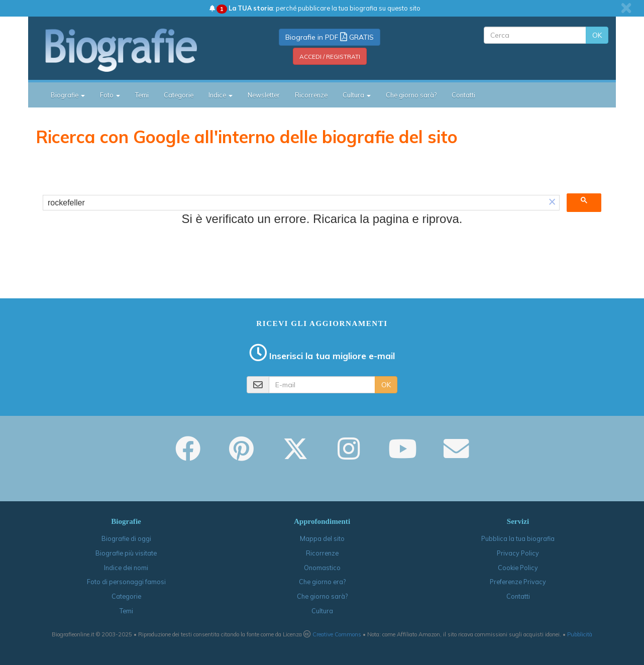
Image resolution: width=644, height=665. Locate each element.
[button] (552, 203)
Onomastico (322, 568)
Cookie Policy (518, 568)
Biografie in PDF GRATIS (330, 37)
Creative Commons (337, 634)
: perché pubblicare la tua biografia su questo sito (315, 8)
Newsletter (264, 95)
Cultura (322, 611)
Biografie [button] (68, 95)
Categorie (179, 95)
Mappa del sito (322, 538)
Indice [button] (221, 95)
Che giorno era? (322, 582)
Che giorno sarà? (411, 95)
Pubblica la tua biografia (518, 538)
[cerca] (294, 203)
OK (597, 35)
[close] (626, 8)
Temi (142, 95)
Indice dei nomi (126, 568)
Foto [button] (110, 95)
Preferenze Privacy (518, 582)
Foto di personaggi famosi (126, 582)
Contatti (463, 95)
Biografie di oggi (126, 538)
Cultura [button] (357, 95)
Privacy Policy (518, 553)
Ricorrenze (311, 95)
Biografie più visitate (126, 553)
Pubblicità (580, 634)
